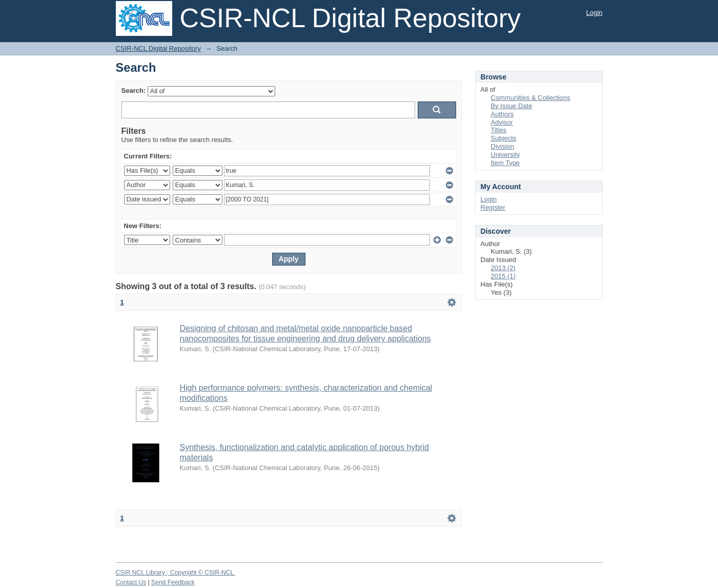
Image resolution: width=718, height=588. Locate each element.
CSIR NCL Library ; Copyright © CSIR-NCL (176, 573)
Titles (499, 130)
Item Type (506, 163)
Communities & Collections (531, 98)
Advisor (502, 122)
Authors (502, 114)
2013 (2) (503, 268)
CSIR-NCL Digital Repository (158, 48)
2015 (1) (503, 276)
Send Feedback (173, 582)
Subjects (504, 138)
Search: (134, 90)
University (506, 155)
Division (503, 146)
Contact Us (131, 582)
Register (493, 207)
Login (594, 13)
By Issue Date (512, 106)
